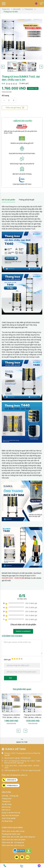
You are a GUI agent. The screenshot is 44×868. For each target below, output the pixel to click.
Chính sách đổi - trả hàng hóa (13, 842)
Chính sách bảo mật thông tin (13, 845)
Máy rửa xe (6, 810)
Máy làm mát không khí (10, 815)
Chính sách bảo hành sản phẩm (14, 840)
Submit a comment (23, 631)
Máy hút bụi (6, 807)
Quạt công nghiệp (9, 818)
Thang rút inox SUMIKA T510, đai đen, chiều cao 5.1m (11, 716)
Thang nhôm (7, 799)
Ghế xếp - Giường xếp (10, 796)
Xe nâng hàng (7, 821)
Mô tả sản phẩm (8, 200)
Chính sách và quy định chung (13, 831)
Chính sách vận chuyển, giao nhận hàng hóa (18, 837)
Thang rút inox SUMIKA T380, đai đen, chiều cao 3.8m (33, 716)
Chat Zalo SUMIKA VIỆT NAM (22, 184)
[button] (3, 67)
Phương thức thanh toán (11, 834)
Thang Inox (6, 801)
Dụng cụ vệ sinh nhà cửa (11, 813)
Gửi (10, 678)
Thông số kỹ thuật (26, 200)
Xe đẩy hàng (7, 804)
